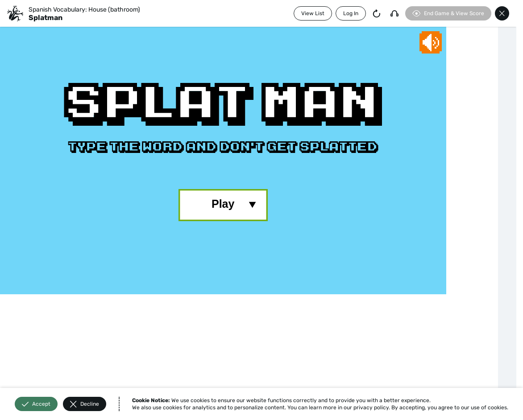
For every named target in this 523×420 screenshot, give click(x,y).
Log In (351, 13)
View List (313, 13)
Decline (85, 404)
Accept (36, 404)
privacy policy (371, 408)
